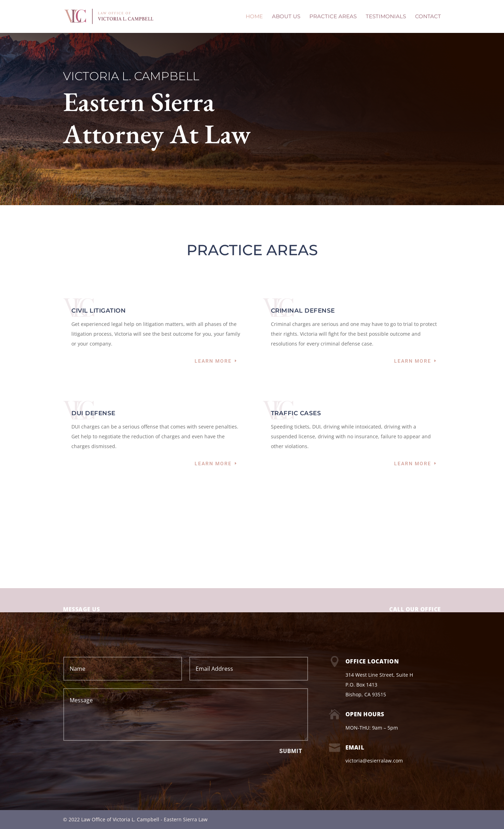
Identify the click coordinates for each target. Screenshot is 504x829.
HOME (254, 17)
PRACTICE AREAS (333, 17)
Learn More (213, 361)
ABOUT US (286, 17)
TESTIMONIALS (386, 17)
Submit (291, 751)
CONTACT (428, 17)
